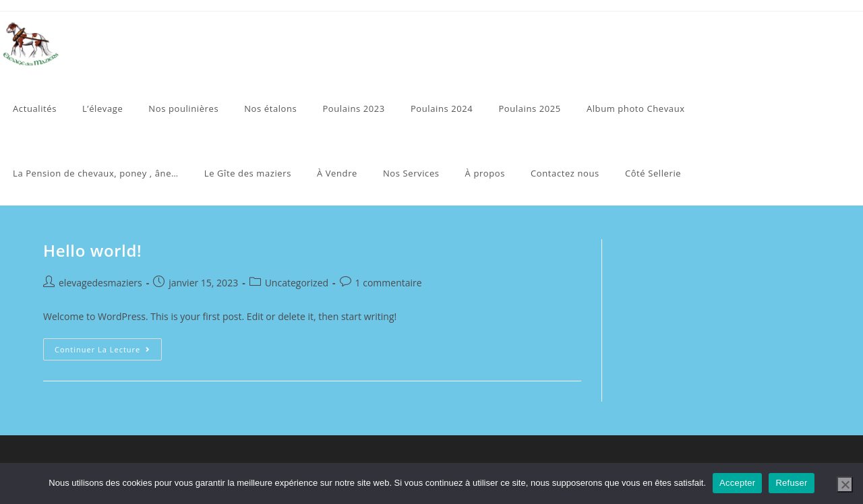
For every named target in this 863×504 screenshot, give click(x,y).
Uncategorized (297, 283)
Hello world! (92, 250)
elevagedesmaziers (100, 283)
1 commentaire (389, 283)
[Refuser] (845, 484)
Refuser (791, 483)
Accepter (737, 483)
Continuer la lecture (108, 352)
